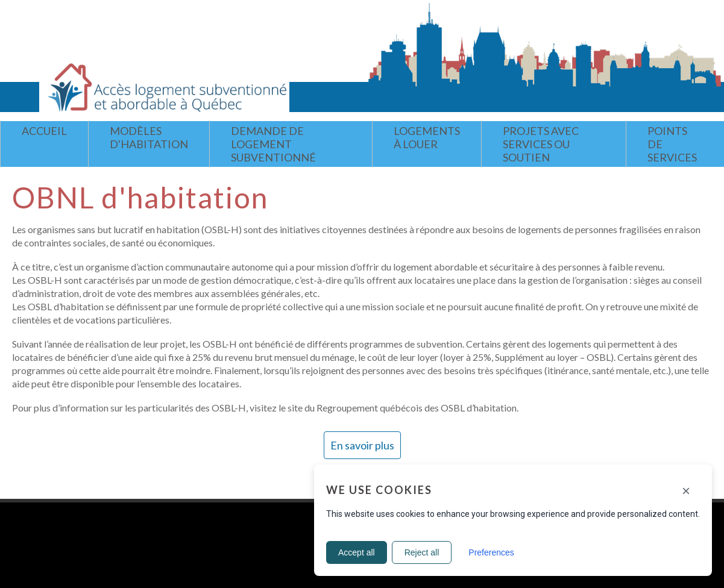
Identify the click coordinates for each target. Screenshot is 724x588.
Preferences (491, 552)
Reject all (422, 552)
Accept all (357, 552)
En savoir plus (362, 445)
